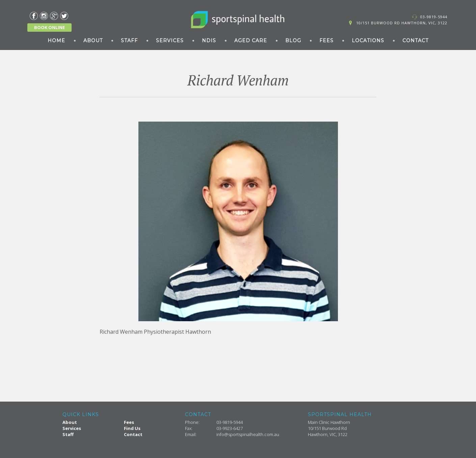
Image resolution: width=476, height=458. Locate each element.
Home (56, 41)
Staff (129, 41)
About (93, 41)
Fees (326, 41)
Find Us (132, 428)
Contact (415, 41)
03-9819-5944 (434, 17)
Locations (368, 41)
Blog (293, 41)
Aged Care (251, 41)
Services (170, 41)
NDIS (209, 41)
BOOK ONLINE (49, 27)
